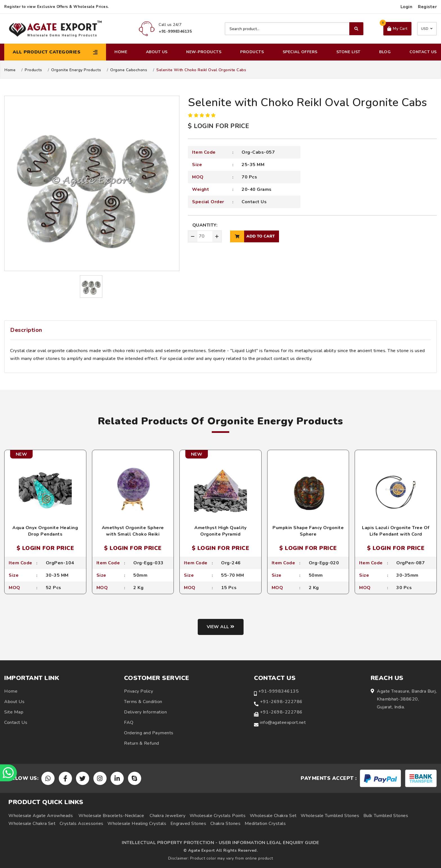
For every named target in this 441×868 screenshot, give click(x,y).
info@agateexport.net (283, 722)
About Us (157, 52)
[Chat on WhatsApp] (8, 773)
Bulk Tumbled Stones (386, 816)
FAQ (129, 722)
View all (221, 627)
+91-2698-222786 (281, 702)
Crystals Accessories (82, 824)
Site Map (14, 712)
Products (252, 52)
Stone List (348, 52)
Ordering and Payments (149, 733)
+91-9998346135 (278, 691)
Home (121, 52)
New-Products (204, 52)
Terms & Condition (143, 702)
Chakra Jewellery (167, 816)
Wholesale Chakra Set (273, 816)
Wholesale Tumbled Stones (330, 816)
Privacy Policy (139, 691)
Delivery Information (145, 712)
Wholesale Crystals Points (218, 816)
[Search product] (294, 29)
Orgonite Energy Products (76, 70)
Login (407, 7)
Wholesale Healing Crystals (137, 824)
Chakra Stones (226, 824)
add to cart (252, 236)
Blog (385, 52)
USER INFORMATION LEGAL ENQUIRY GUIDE (269, 843)
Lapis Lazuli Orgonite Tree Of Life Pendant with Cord (396, 531)
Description (26, 330)
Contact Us (423, 52)
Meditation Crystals (265, 824)
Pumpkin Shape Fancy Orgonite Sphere (308, 531)
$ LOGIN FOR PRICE (219, 126)
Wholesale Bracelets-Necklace (111, 816)
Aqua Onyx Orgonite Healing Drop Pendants (45, 531)
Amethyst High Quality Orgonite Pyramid (220, 531)
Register (427, 7)
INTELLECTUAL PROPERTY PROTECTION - (170, 843)
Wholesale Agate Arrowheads (41, 816)
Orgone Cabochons (129, 70)
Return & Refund (142, 743)
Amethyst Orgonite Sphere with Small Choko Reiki (133, 531)
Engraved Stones (188, 824)
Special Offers (300, 52)
